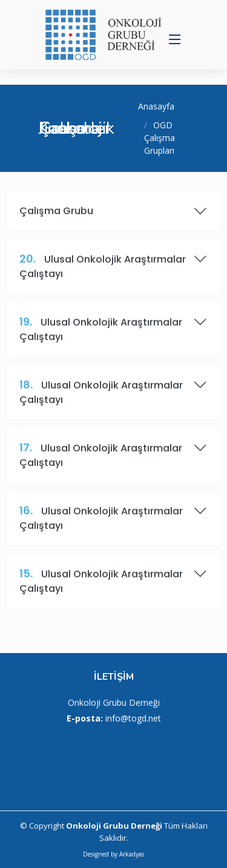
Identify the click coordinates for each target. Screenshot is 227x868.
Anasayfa (156, 106)
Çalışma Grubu (113, 215)
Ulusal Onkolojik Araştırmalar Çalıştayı (113, 271)
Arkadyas (132, 854)
